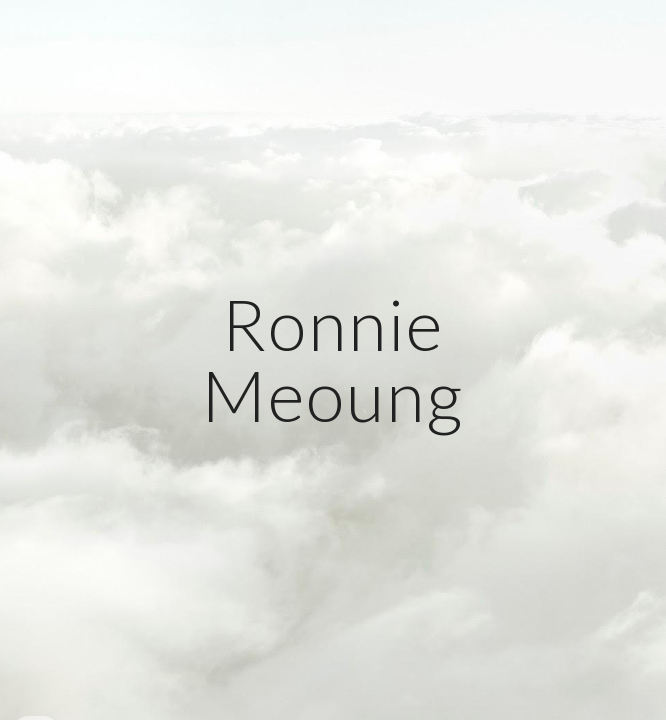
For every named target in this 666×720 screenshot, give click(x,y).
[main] (332, 359)
